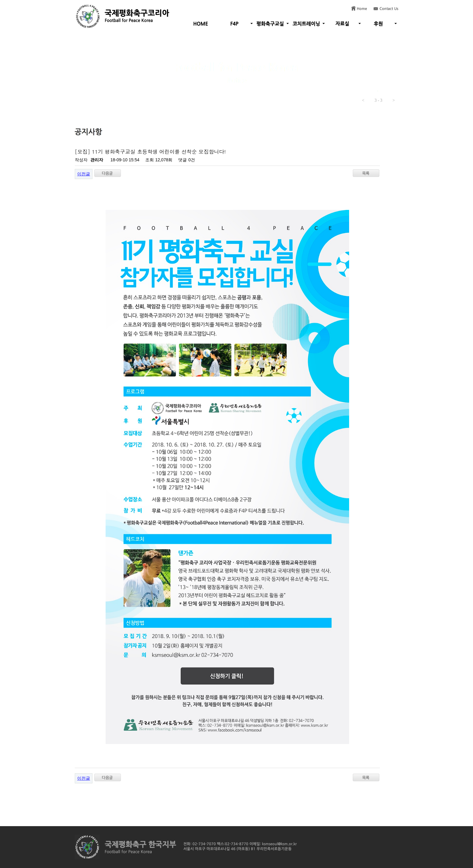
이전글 (84, 174)
